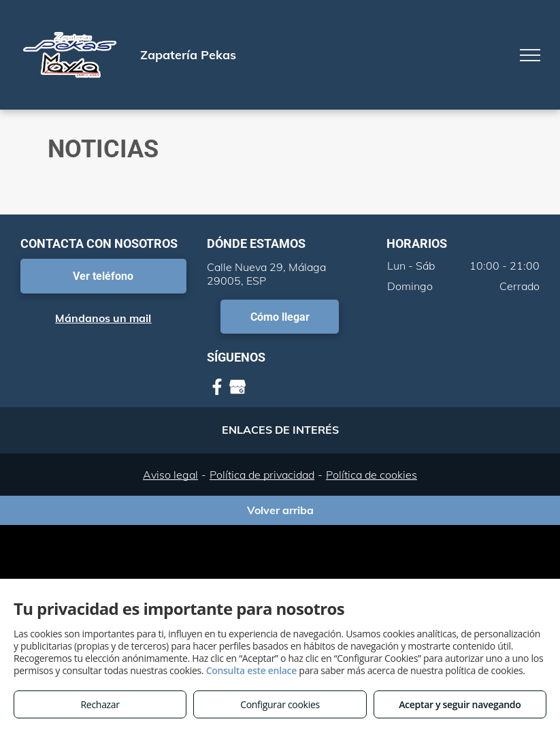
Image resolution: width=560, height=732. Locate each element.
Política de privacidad (262, 475)
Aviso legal (170, 475)
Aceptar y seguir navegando (460, 704)
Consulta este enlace (251, 670)
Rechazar (100, 704)
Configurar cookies (280, 704)
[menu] (530, 55)
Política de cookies (372, 475)
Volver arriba (280, 510)
